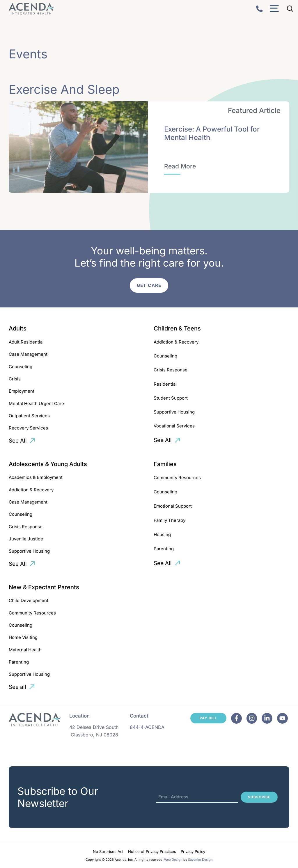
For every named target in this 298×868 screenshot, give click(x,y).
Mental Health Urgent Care (36, 404)
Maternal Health (25, 650)
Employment (22, 391)
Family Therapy (170, 520)
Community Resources (177, 478)
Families (165, 464)
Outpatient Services (29, 416)
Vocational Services (174, 426)
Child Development (29, 600)
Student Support (171, 398)
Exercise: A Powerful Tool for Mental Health (212, 133)
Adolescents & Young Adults (48, 464)
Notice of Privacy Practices (152, 851)
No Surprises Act (108, 851)
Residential (165, 384)
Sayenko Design (200, 860)
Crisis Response (171, 370)
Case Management (28, 354)
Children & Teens (177, 328)
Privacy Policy (193, 851)
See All (18, 441)
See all (17, 687)
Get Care (149, 285)
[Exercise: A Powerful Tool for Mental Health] (180, 166)
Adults (18, 328)
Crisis (15, 379)
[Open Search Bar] (290, 9)
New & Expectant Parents (44, 587)
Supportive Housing (174, 412)
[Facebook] (236, 718)
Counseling (21, 367)
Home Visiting (23, 637)
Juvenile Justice (26, 539)
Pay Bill (208, 718)
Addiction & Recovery (176, 342)
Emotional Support (173, 506)
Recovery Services (28, 428)
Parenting (164, 549)
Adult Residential (26, 342)
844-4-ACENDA (147, 727)
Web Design (173, 860)
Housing (162, 534)
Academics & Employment (36, 477)
